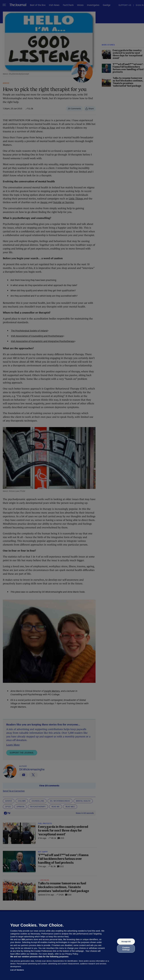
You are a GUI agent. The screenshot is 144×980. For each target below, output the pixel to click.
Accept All (126, 941)
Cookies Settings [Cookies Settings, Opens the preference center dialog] (126, 948)
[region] (72, 946)
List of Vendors (17, 970)
